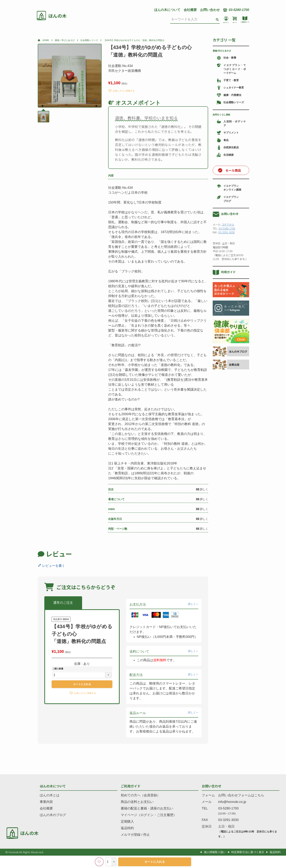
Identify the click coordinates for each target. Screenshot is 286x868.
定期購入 (127, 821)
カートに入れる (155, 862)
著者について (116, 499)
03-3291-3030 (227, 232)
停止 (146, 835)
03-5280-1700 (227, 228)
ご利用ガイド (131, 786)
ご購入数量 (58, 669)
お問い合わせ (210, 10)
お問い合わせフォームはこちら (241, 795)
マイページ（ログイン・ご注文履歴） (149, 815)
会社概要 (190, 10)
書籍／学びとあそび (65, 40)
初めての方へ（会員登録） (140, 795)
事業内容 (46, 802)
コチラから (228, 224)
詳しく (192, 604)
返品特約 (127, 828)
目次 (111, 489)
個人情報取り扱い (215, 852)
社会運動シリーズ (89, 40)
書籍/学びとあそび (222, 51)
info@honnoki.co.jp (232, 802)
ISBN (111, 509)
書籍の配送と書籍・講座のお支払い (147, 808)
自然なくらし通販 (221, 114)
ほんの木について (167, 10)
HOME (46, 40)
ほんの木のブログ (53, 815)
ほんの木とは (50, 795)
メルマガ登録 (131, 835)
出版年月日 (115, 519)
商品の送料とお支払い (137, 802)
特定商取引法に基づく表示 (248, 852)
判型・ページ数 (118, 529)
